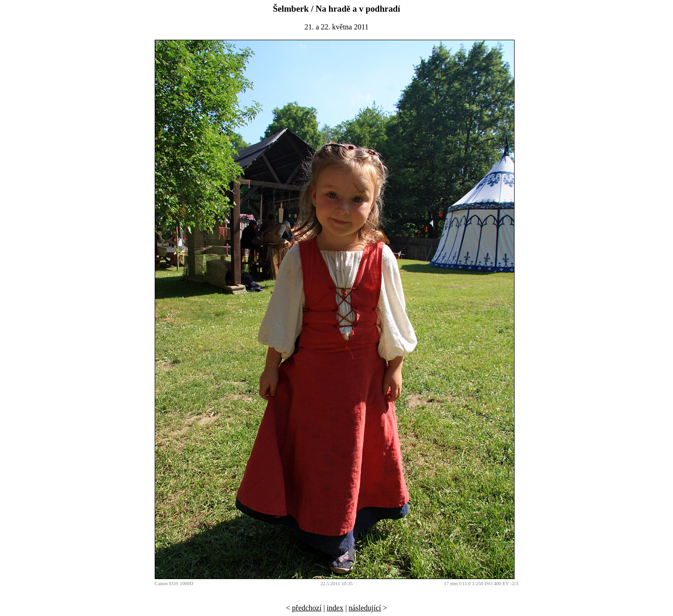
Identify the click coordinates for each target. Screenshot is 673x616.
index (335, 608)
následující (365, 608)
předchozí (307, 608)
